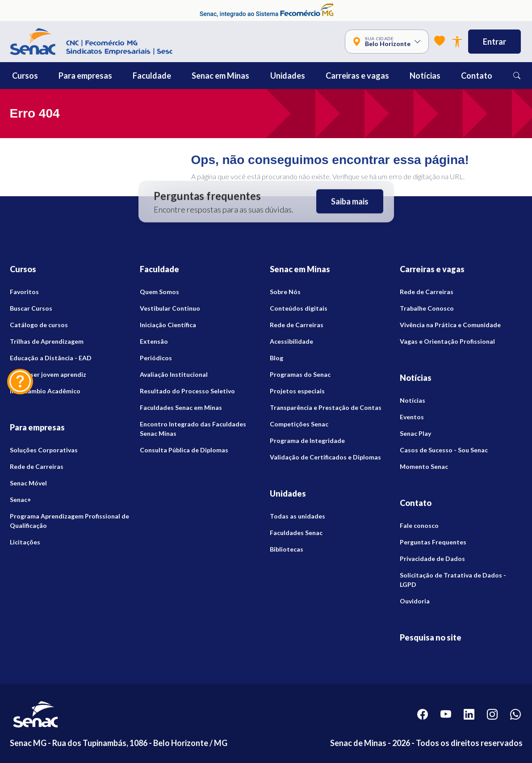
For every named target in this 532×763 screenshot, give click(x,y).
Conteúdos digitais (299, 308)
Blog (276, 358)
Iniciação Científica (168, 325)
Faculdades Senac (296, 533)
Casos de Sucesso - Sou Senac (444, 450)
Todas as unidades (297, 516)
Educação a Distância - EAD (51, 358)
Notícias (413, 400)
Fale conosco (419, 525)
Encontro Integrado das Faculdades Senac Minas (193, 429)
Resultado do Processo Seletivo (187, 391)
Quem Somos (159, 292)
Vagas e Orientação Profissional (447, 341)
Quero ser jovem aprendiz (48, 374)
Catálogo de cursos (39, 325)
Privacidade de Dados (432, 559)
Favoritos (24, 292)
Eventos (412, 417)
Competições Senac (299, 424)
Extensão (154, 341)
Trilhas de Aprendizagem (47, 341)
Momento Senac (424, 466)
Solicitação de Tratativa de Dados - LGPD (453, 580)
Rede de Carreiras (37, 466)
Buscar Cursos (31, 308)
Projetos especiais (297, 391)
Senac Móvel (28, 483)
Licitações (25, 542)
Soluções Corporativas (44, 450)
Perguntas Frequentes (433, 542)
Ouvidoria (415, 601)
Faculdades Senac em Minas (181, 407)
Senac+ (21, 500)
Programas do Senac (300, 374)
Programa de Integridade (307, 441)
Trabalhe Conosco (427, 308)
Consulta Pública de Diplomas (184, 450)
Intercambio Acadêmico (45, 391)
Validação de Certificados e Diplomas (325, 457)
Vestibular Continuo (170, 308)
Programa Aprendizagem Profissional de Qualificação (69, 521)
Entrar (494, 42)
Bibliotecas (287, 549)
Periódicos (156, 358)
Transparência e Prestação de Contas (326, 407)
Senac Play (415, 433)
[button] (45, 76)
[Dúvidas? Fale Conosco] (20, 382)
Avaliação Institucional (174, 374)
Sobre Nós (285, 292)
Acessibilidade (291, 341)
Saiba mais (350, 202)
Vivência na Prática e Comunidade (450, 325)
